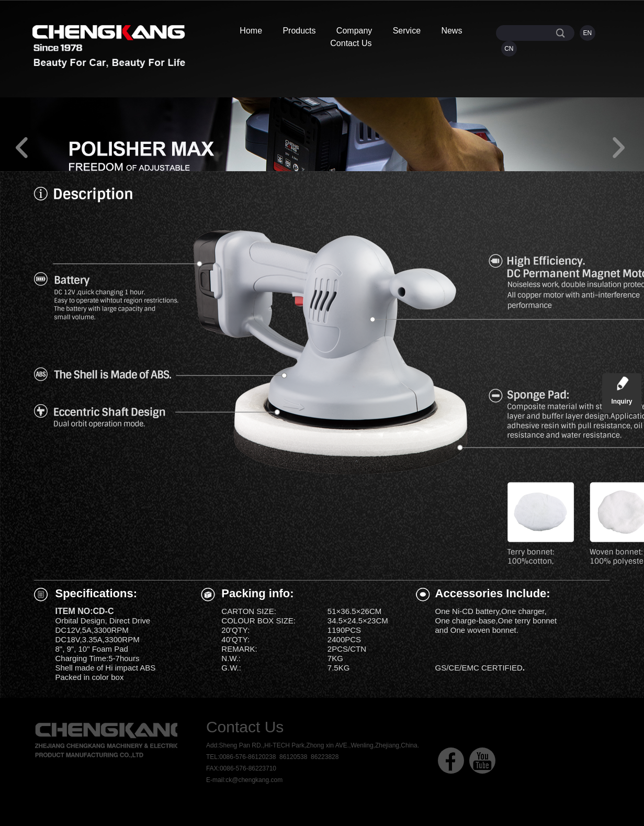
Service (407, 31)
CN (509, 49)
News (451, 31)
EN (588, 33)
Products (299, 31)
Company (354, 31)
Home (251, 31)
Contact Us (351, 43)
